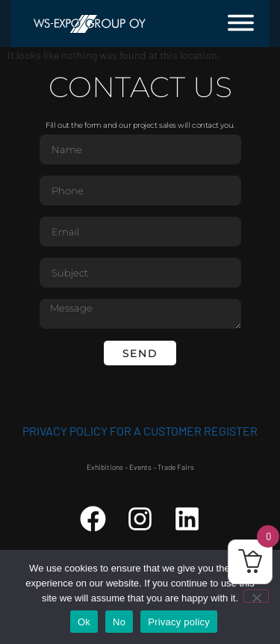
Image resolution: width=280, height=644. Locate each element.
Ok (84, 622)
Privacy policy (179, 622)
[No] (256, 596)
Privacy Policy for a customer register (140, 431)
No (119, 622)
